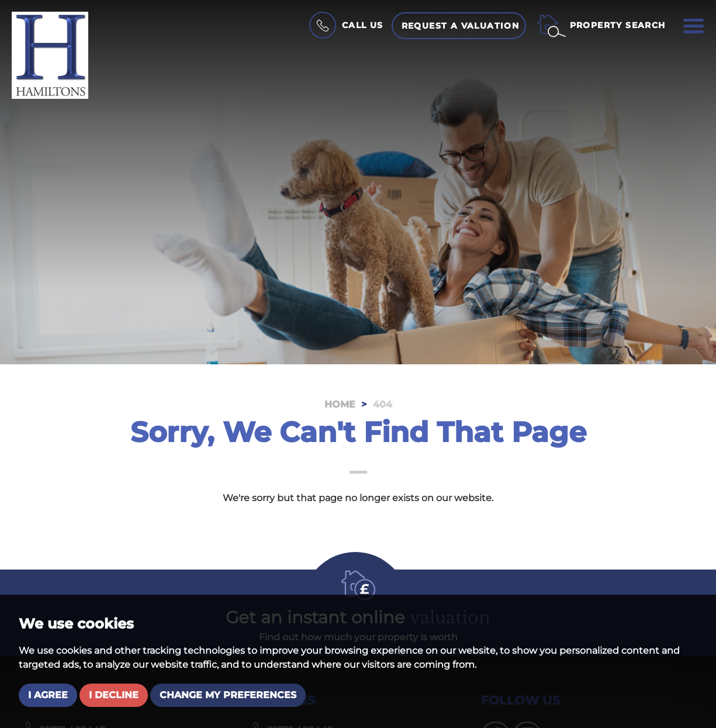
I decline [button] (114, 695)
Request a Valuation (461, 26)
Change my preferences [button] (228, 695)
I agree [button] (48, 695)
